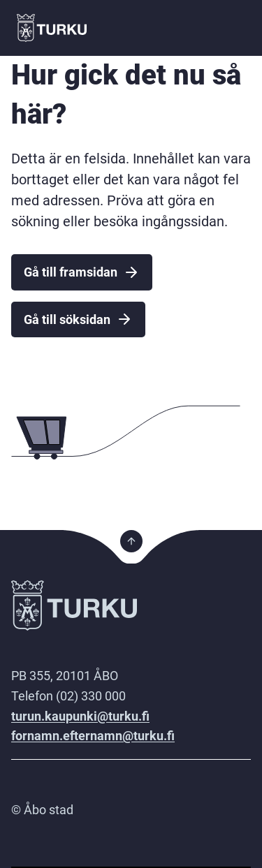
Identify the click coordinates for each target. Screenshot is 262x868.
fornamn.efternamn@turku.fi (93, 736)
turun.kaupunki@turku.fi (80, 716)
